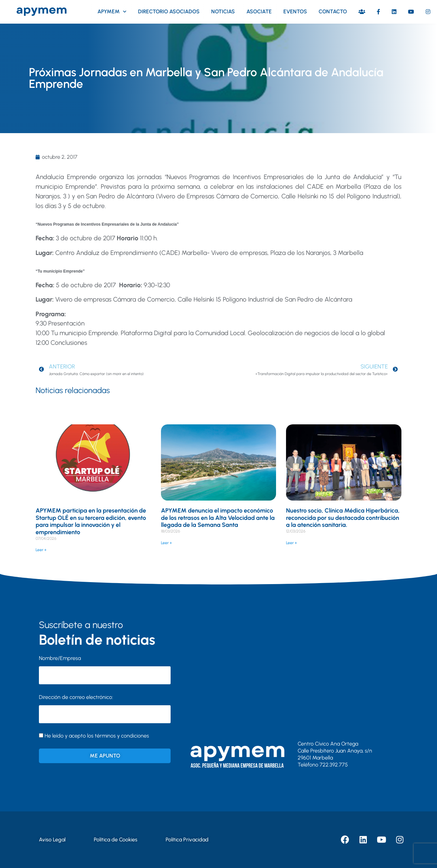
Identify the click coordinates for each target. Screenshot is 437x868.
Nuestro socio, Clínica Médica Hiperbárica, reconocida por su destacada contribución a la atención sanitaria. (343, 518)
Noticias (223, 11)
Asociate (259, 11)
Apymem (112, 11)
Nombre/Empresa (60, 658)
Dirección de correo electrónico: (105, 709)
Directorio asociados (169, 11)
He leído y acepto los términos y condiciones (97, 736)
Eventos (295, 11)
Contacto (333, 11)
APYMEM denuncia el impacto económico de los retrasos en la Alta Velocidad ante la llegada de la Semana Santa (218, 518)
